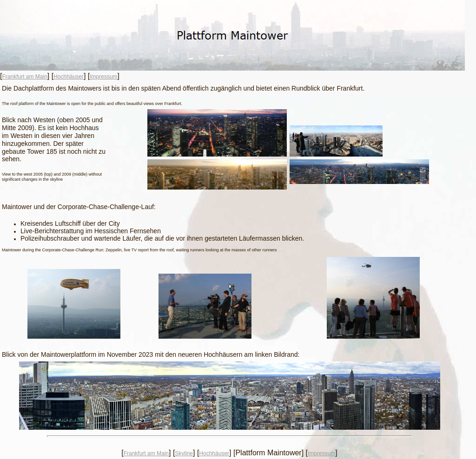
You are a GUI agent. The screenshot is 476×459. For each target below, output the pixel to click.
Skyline (184, 453)
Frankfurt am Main (24, 77)
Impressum (103, 77)
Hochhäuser (69, 77)
